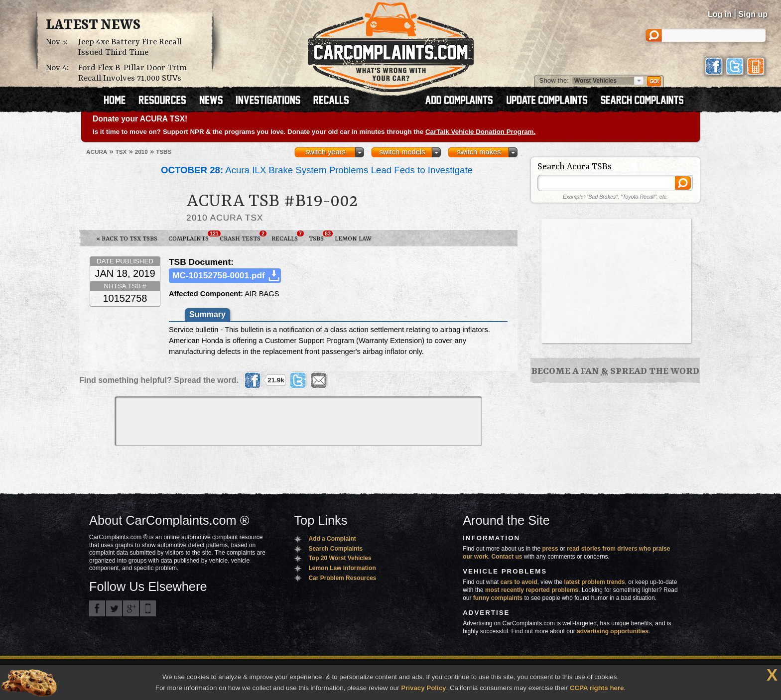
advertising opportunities (613, 631)
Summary (207, 314)
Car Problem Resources (342, 578)
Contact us (507, 557)
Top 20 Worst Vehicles (340, 558)
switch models (402, 152)
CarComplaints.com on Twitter (114, 608)
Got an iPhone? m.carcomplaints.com (148, 608)
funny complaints (498, 598)
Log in (720, 14)
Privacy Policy (423, 688)
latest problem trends (595, 582)
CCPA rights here (597, 688)
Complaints (191, 236)
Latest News (93, 25)
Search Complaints (335, 549)
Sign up (753, 14)
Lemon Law (353, 239)
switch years (325, 152)
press (550, 549)
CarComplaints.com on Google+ (131, 608)
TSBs (319, 236)
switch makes (479, 152)
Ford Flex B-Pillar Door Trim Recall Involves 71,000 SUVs (132, 73)
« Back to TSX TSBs (127, 239)
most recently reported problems (532, 590)
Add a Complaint (332, 539)
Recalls (287, 236)
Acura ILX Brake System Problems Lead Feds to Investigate (317, 170)
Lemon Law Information (342, 568)
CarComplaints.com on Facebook (97, 608)
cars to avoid (519, 582)
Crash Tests (243, 236)
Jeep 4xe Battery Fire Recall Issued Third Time (130, 47)
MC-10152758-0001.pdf (219, 275)
